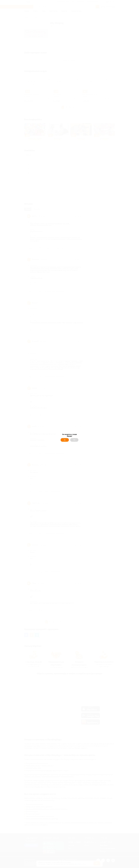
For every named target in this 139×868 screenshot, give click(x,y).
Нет (74, 440)
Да (65, 440)
